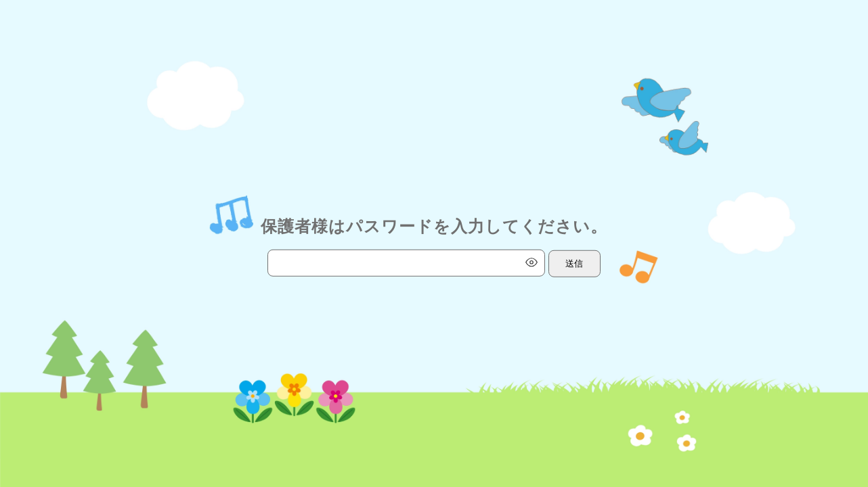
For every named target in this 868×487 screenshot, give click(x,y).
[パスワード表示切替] (531, 262)
